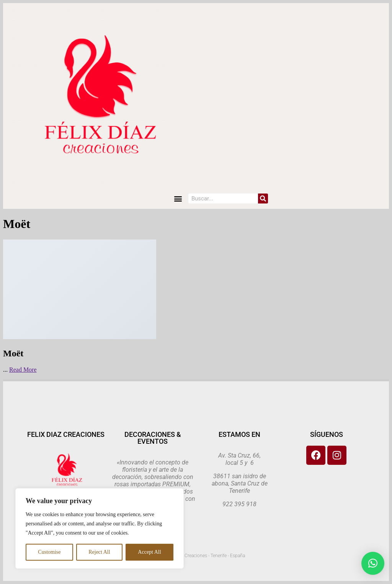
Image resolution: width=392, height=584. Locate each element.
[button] (178, 199)
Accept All (149, 552)
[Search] (263, 198)
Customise (49, 552)
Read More (23, 370)
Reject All (99, 552)
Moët (13, 353)
